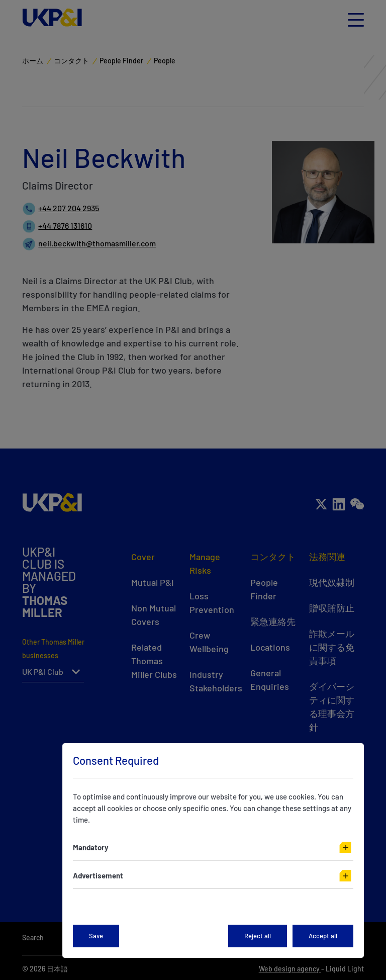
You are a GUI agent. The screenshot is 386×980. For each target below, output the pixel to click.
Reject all (258, 936)
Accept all (323, 936)
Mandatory (91, 847)
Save (96, 936)
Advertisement (98, 875)
